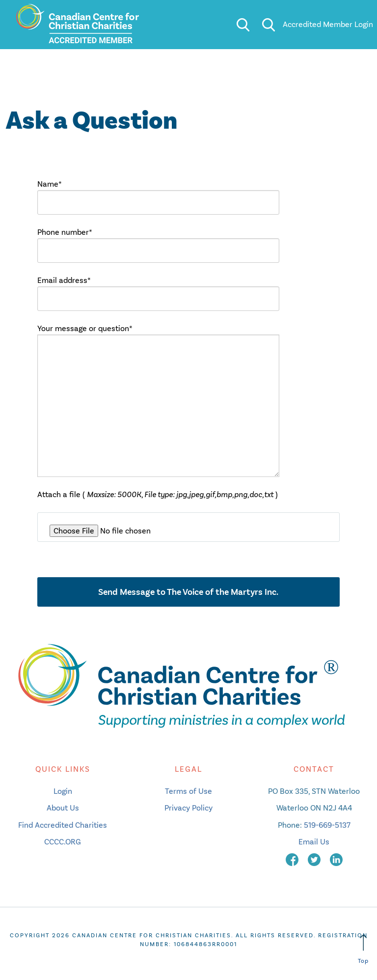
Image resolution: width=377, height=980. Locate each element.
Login (63, 791)
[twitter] (315, 859)
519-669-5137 (327, 825)
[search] (243, 25)
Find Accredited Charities (63, 825)
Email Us (314, 842)
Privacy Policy (188, 808)
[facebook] (293, 859)
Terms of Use (188, 791)
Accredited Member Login (328, 24)
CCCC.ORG (63, 842)
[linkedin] (336, 859)
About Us (63, 808)
